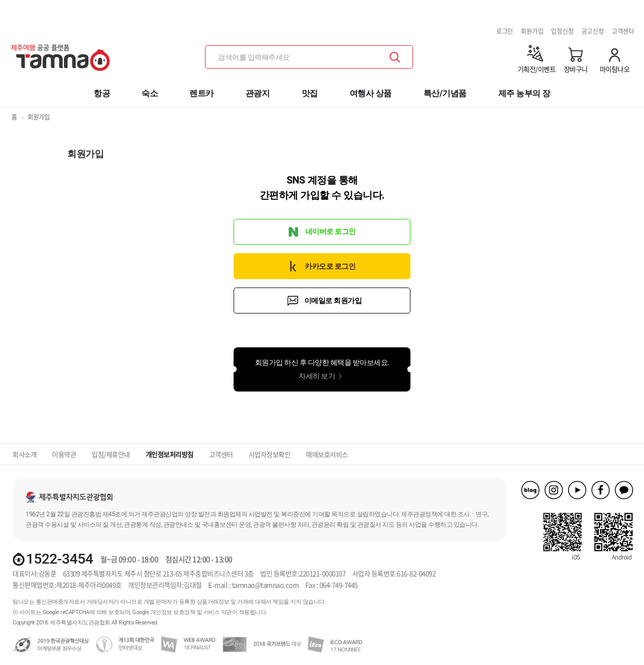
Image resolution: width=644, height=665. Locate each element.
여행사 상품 (371, 93)
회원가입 (532, 31)
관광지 (258, 93)
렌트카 (202, 93)
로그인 (505, 31)
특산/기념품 (445, 93)
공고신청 (593, 31)
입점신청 (562, 31)
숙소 (150, 93)
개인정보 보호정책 (173, 612)
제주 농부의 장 (524, 93)
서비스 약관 (218, 612)
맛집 (310, 93)
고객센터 (623, 31)
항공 (102, 93)
